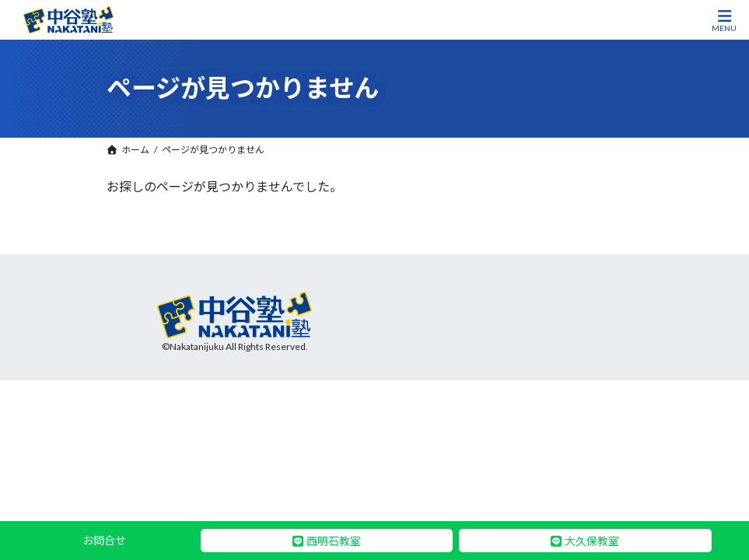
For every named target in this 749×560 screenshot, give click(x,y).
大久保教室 (592, 541)
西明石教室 (334, 541)
